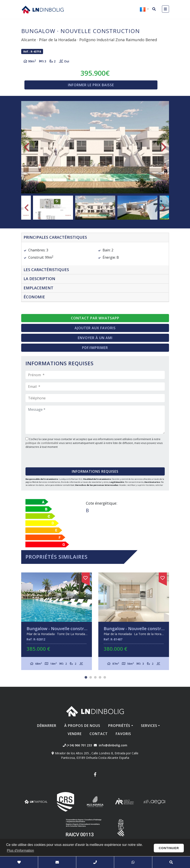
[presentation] (52, 457)
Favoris (123, 734)
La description (39, 279)
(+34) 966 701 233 (77, 745)
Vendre (75, 734)
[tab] (95, 238)
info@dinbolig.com (113, 745)
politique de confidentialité (42, 443)
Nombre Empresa (43, 9)
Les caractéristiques (46, 270)
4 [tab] (100, 677)
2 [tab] (91, 677)
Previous (27, 147)
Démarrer (47, 726)
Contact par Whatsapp (95, 318)
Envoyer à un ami (95, 338)
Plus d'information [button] (20, 851)
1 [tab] (86, 677)
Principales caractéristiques (55, 237)
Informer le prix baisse (91, 85)
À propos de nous (82, 726)
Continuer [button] (169, 848)
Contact (99, 734)
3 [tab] (95, 677)
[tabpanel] (57, 621)
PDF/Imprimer (95, 348)
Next (164, 147)
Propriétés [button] (119, 726)
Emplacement (38, 288)
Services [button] (149, 726)
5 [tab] (105, 677)
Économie (34, 297)
